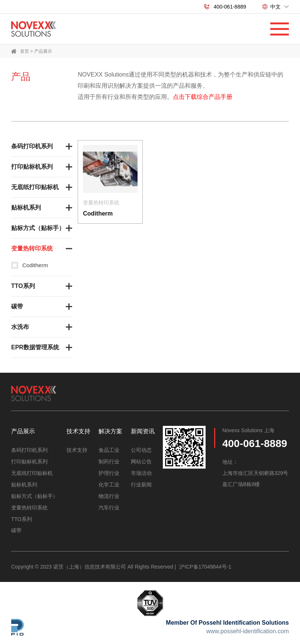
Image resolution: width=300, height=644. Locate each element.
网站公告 (141, 461)
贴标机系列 (26, 208)
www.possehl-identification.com (248, 629)
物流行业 (109, 495)
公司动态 (141, 450)
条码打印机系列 (32, 146)
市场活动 (141, 472)
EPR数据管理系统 (35, 347)
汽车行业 (109, 506)
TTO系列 (23, 286)
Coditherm (35, 265)
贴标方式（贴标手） (38, 228)
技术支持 (77, 450)
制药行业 (109, 461)
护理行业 (109, 472)
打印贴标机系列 (32, 167)
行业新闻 (141, 483)
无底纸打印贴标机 (35, 187)
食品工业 (109, 450)
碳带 (17, 306)
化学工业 (109, 483)
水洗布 (20, 327)
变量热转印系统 (32, 248)
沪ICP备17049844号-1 (205, 564)
